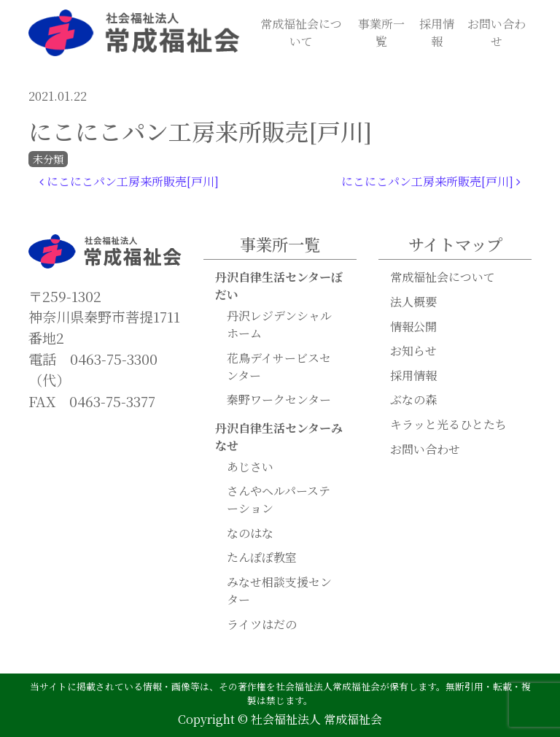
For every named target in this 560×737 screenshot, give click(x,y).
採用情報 (437, 32)
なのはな (250, 533)
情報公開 (413, 327)
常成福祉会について (301, 32)
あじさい (250, 467)
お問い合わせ (497, 32)
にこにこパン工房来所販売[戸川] (129, 181)
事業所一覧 (381, 32)
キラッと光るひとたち (448, 424)
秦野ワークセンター (279, 400)
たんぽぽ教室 (262, 557)
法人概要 (413, 302)
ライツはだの (262, 624)
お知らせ (413, 351)
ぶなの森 (413, 400)
